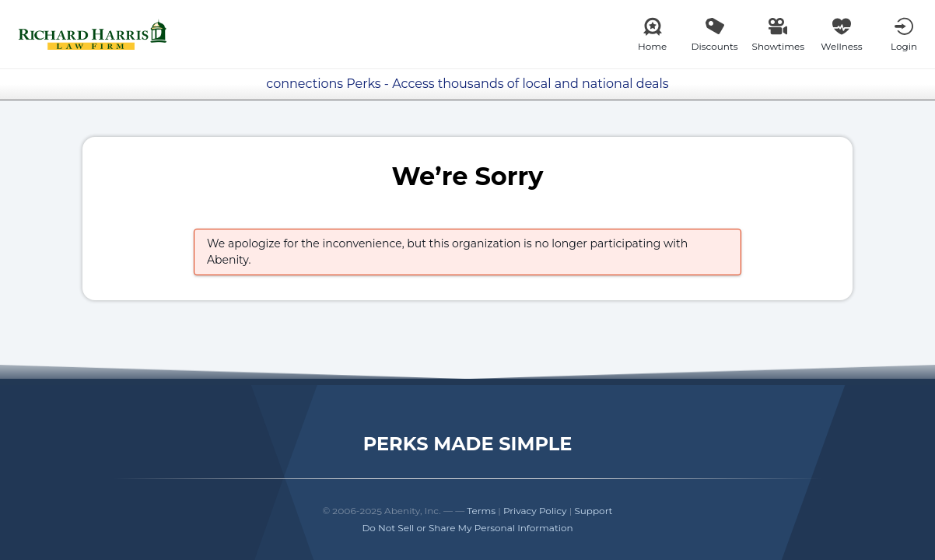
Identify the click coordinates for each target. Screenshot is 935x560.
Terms (481, 511)
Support (593, 511)
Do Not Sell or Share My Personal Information (467, 528)
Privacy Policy (535, 511)
